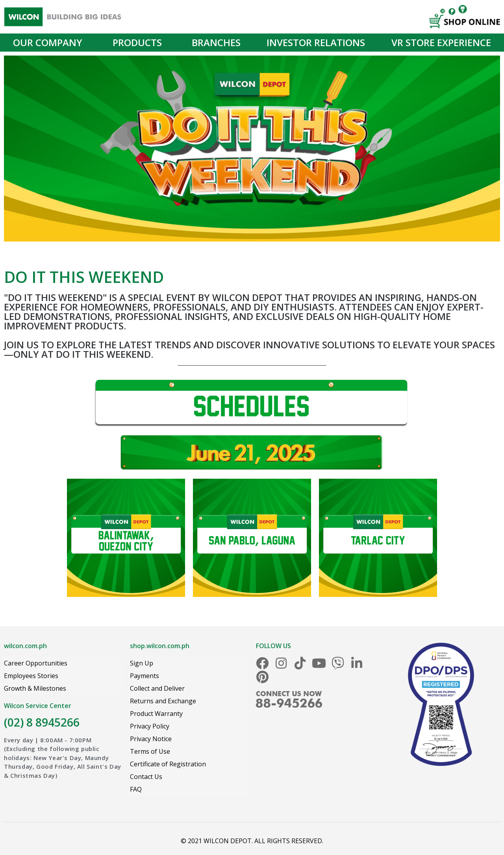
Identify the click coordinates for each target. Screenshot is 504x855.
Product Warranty (156, 714)
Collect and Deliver (157, 688)
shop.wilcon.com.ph (160, 646)
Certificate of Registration (168, 764)
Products (139, 42)
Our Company (50, 42)
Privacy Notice (151, 739)
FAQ (136, 789)
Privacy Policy (150, 726)
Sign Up (142, 663)
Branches (216, 42)
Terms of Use (150, 751)
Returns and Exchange (163, 701)
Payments (145, 676)
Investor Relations (316, 42)
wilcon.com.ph (25, 646)
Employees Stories (31, 676)
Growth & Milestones (35, 688)
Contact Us (146, 777)
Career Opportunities (36, 663)
